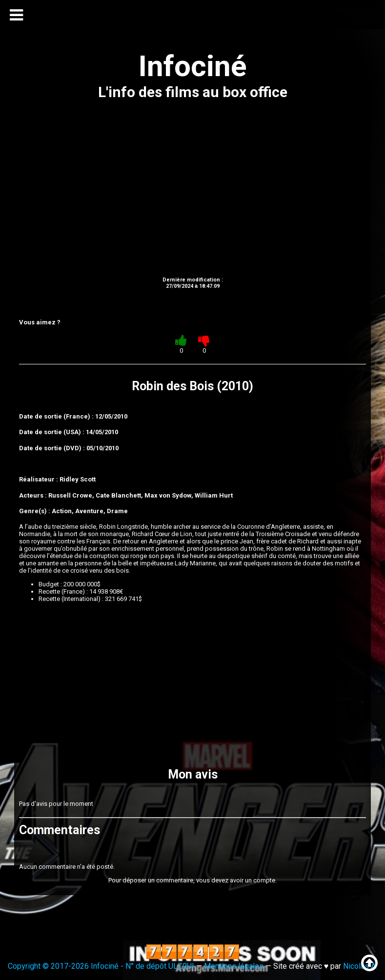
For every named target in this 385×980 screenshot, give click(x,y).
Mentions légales (234, 966)
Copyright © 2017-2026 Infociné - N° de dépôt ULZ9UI (101, 966)
